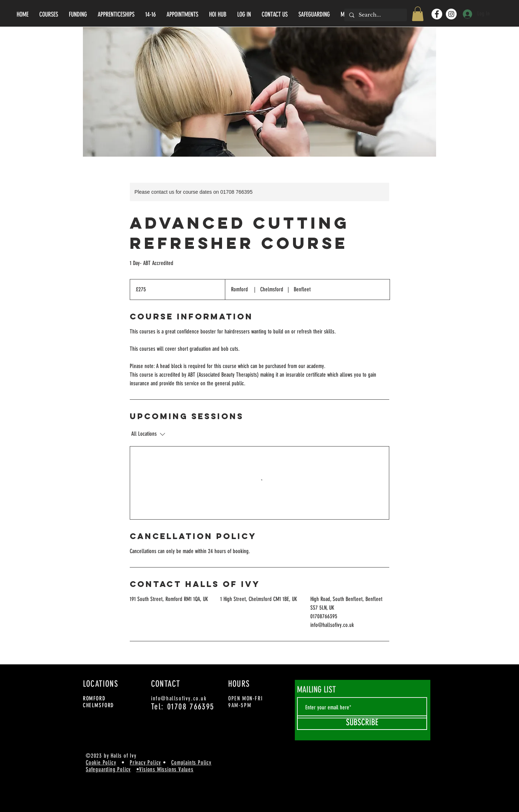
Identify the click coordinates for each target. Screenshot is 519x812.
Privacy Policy (145, 762)
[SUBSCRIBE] (362, 723)
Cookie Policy (101, 762)
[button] (418, 14)
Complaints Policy (191, 762)
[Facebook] (437, 14)
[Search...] (375, 15)
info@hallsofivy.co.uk (179, 698)
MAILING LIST (316, 690)
